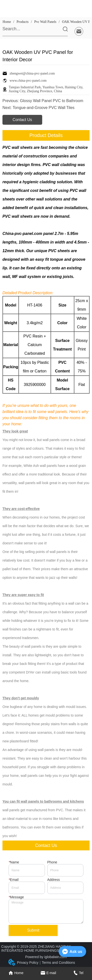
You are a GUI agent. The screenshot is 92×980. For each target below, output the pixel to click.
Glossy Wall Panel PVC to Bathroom (52, 101)
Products (23, 22)
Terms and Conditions (58, 963)
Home (7, 22)
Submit (33, 930)
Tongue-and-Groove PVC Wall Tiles (44, 108)
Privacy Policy (28, 963)
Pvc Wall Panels (45, 22)
